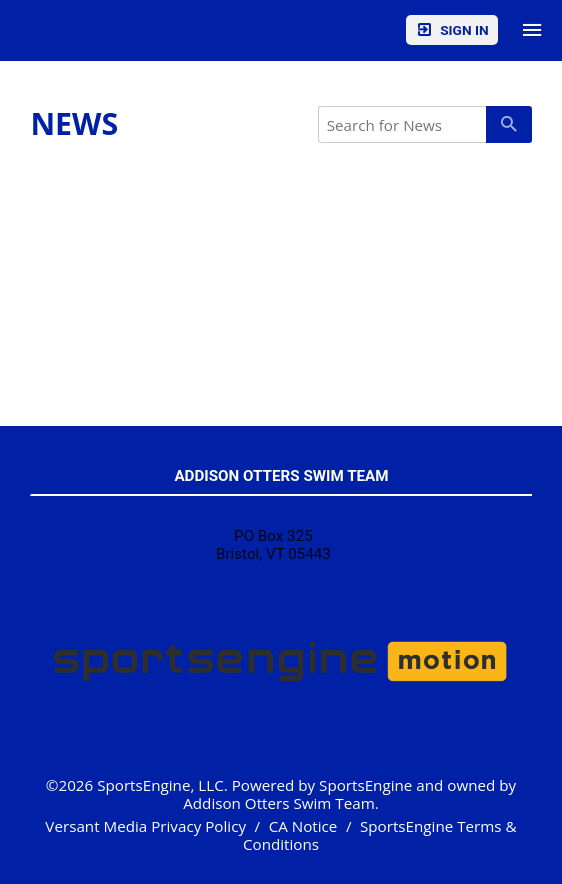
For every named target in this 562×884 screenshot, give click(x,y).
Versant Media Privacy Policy (145, 826)
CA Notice (303, 826)
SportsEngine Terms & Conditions (380, 835)
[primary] (508, 124)
